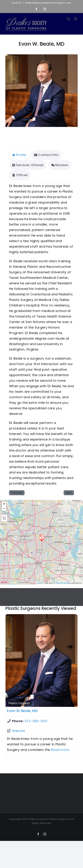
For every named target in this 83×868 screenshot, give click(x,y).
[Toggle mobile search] (68, 19)
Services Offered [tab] (28, 165)
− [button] (4, 509)
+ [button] (4, 504)
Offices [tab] (20, 175)
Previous (17, 493)
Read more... (61, 750)
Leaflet (40, 583)
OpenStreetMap (63, 583)
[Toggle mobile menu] (76, 19)
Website (19, 731)
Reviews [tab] (60, 165)
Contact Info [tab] (46, 155)
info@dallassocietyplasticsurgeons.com (48, 3)
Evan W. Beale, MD (22, 711)
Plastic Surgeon (19, 703)
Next (69, 493)
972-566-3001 (36, 721)
